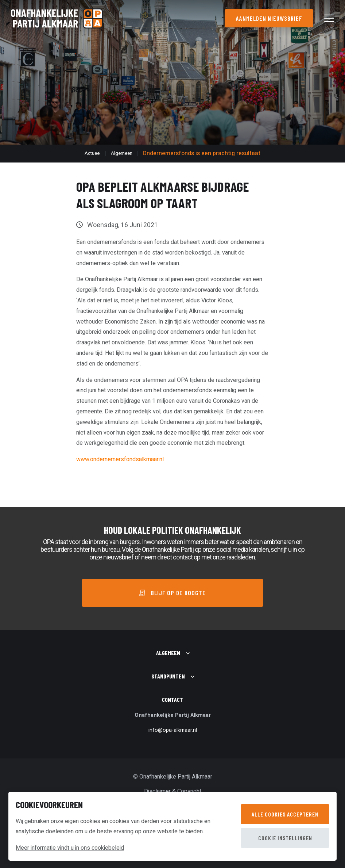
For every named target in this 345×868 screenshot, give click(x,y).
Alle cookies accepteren (285, 814)
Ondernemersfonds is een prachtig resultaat (201, 153)
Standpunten (168, 676)
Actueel (93, 153)
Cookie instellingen (285, 838)
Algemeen (122, 153)
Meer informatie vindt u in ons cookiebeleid (70, 848)
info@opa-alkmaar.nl (173, 730)
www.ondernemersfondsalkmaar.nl (120, 459)
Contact (172, 699)
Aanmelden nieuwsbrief (269, 18)
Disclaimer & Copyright (173, 791)
